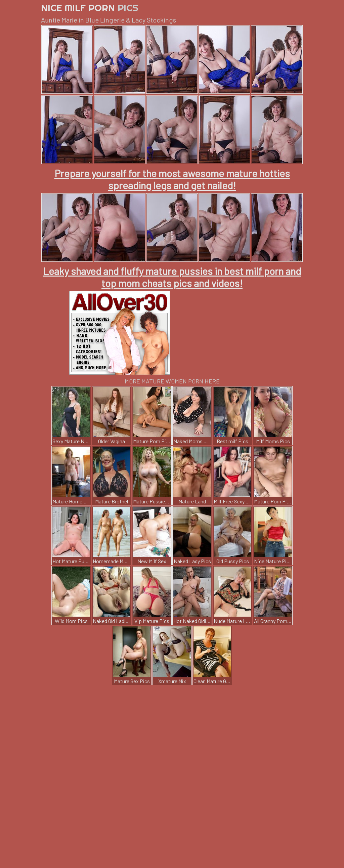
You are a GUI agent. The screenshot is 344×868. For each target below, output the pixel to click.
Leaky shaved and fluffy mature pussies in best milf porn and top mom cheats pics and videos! (172, 277)
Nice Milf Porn (90, 8)
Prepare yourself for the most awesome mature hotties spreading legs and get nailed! (172, 179)
